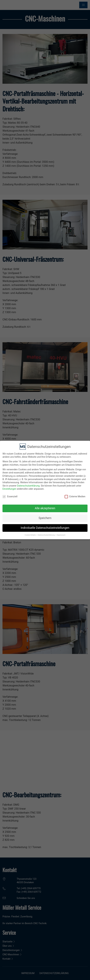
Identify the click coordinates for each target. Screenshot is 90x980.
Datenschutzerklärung (28, 484)
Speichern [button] (45, 516)
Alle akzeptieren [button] (45, 507)
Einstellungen (9, 487)
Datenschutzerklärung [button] (46, 533)
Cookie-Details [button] (30, 533)
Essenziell (10, 495)
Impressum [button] (61, 533)
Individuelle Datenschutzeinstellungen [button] (45, 526)
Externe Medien (75, 495)
